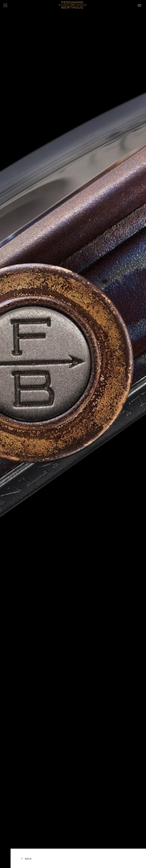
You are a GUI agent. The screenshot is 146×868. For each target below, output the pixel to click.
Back (28, 859)
